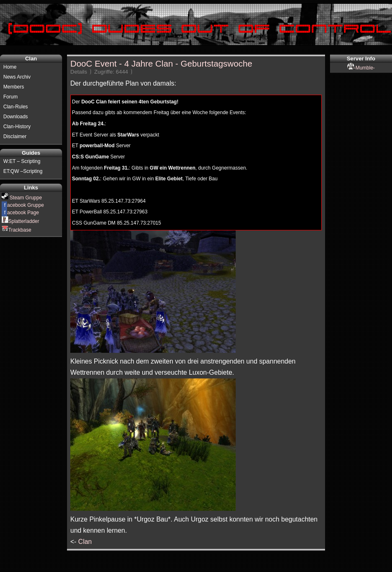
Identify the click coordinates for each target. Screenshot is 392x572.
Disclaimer (15, 136)
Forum (11, 97)
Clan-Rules (16, 107)
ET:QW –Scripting (23, 171)
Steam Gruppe (22, 198)
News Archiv (17, 77)
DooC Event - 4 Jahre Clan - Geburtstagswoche (161, 63)
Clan (85, 542)
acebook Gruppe (23, 205)
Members (14, 87)
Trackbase (17, 230)
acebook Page (20, 213)
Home (10, 67)
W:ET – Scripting (22, 161)
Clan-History (17, 127)
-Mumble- (361, 68)
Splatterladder (20, 221)
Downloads (16, 117)
